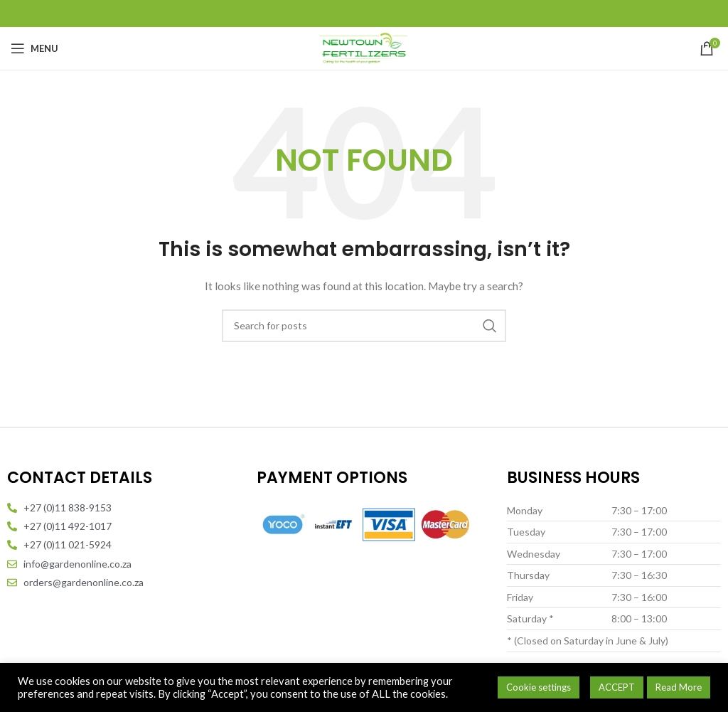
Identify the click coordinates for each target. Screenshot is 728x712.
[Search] (364, 326)
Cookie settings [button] (539, 687)
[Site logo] (364, 47)
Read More (679, 687)
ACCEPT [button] (617, 687)
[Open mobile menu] (34, 48)
